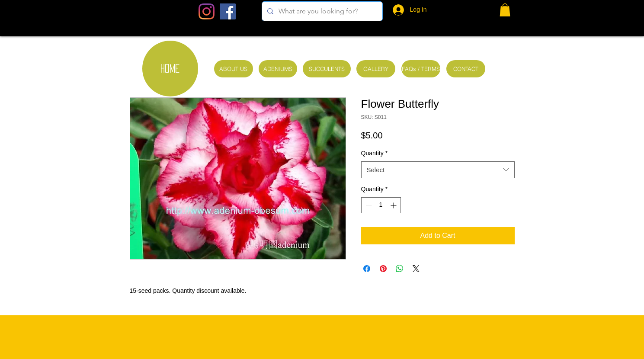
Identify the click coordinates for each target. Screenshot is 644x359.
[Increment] (394, 205)
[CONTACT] (466, 69)
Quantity (375, 153)
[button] (505, 10)
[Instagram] (207, 11)
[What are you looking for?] (321, 11)
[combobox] (438, 170)
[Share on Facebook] (367, 269)
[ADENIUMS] (278, 69)
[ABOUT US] (234, 69)
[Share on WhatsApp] (400, 269)
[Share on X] (416, 269)
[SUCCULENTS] (327, 69)
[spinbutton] (381, 205)
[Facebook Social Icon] (228, 11)
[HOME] (170, 69)
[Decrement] (368, 205)
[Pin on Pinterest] (383, 269)
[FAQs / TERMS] (421, 69)
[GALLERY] (376, 69)
